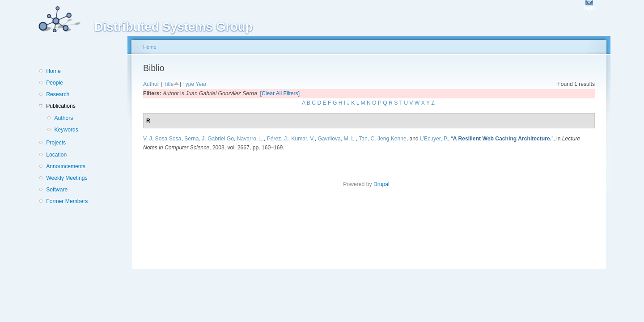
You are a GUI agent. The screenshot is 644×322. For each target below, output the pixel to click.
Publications (61, 106)
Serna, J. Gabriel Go (209, 139)
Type (188, 84)
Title (169, 84)
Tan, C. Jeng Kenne (383, 139)
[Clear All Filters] (280, 93)
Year (201, 84)
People (55, 83)
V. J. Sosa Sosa (162, 139)
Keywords (66, 130)
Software (57, 190)
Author (151, 84)
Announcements (66, 166)
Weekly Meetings (67, 178)
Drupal (384, 184)
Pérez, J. (278, 139)
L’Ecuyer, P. (434, 139)
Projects (56, 143)
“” (502, 139)
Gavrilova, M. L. (337, 139)
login (589, 8)
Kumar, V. (303, 139)
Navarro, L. (250, 139)
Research (58, 94)
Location (56, 155)
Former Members (67, 201)
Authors (64, 118)
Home (53, 71)
